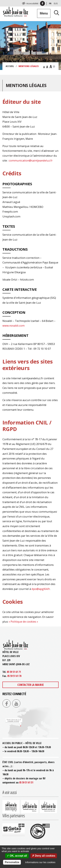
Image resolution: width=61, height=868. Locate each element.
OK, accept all (17, 856)
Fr (50, 3)
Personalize (12, 862)
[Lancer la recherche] (55, 13)
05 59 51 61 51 (26, 782)
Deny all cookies (44, 856)
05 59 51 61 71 (14, 672)
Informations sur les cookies (40, 862)
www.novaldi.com (14, 326)
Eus (56, 3)
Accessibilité (32, 3)
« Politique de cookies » (23, 622)
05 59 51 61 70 (14, 676)
